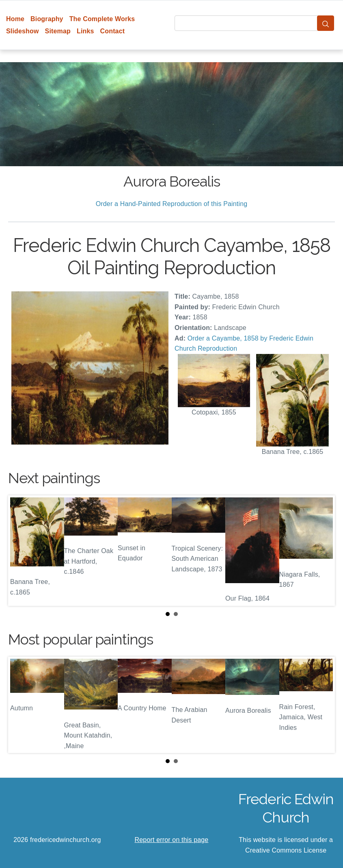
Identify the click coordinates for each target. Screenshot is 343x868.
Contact (113, 31)
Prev (21, 551)
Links (85, 31)
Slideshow (23, 31)
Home (15, 19)
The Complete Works (102, 19)
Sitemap (58, 31)
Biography (47, 19)
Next (322, 551)
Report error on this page (172, 840)
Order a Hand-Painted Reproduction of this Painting (172, 204)
